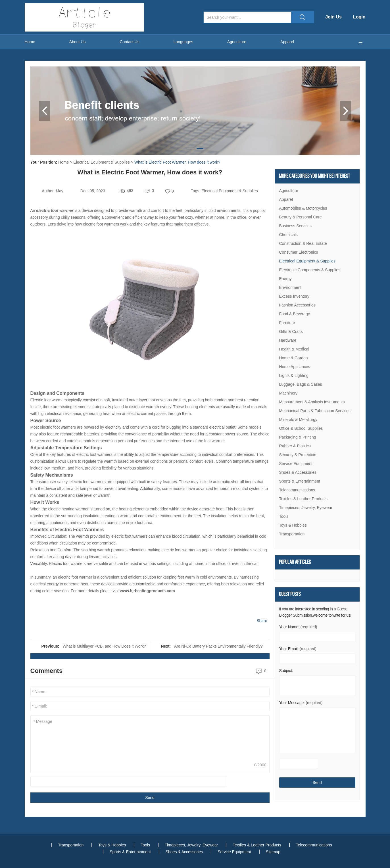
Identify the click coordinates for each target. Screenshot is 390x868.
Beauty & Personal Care (301, 217)
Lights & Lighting (294, 375)
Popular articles (295, 562)
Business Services (295, 226)
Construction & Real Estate (303, 243)
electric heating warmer (68, 509)
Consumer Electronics (299, 252)
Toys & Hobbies (293, 525)
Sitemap (273, 852)
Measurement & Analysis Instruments (312, 402)
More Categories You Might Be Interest (315, 176)
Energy (285, 279)
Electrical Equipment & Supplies (101, 162)
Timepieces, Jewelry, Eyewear (306, 508)
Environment (290, 287)
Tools (284, 516)
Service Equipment (296, 464)
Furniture (287, 323)
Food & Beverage (295, 314)
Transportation (292, 534)
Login (359, 17)
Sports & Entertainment (300, 481)
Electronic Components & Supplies (310, 270)
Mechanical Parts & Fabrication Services (315, 411)
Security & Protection (298, 455)
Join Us (333, 17)
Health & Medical (294, 349)
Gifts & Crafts (291, 331)
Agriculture (237, 42)
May (59, 191)
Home (30, 42)
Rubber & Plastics (295, 446)
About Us (78, 42)
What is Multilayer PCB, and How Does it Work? (104, 646)
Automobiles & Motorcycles (303, 208)
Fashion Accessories (297, 305)
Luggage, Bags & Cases (301, 384)
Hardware (288, 340)
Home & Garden (294, 358)
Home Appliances (295, 367)
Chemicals (288, 235)
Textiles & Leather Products (303, 499)
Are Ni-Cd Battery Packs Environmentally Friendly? (218, 646)
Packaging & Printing (298, 437)
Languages (183, 42)
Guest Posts (290, 594)
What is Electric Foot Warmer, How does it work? (177, 162)
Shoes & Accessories (298, 472)
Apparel (287, 42)
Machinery (288, 393)
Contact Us (129, 42)
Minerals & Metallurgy (298, 420)
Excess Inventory (294, 296)
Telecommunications (297, 490)
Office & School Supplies (301, 428)
